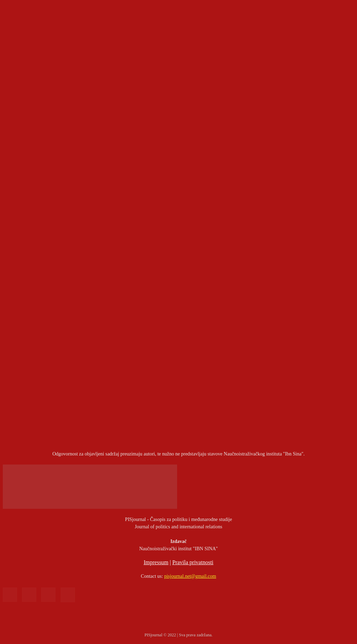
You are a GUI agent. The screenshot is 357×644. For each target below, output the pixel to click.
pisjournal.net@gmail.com (190, 576)
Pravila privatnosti (193, 562)
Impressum (156, 562)
